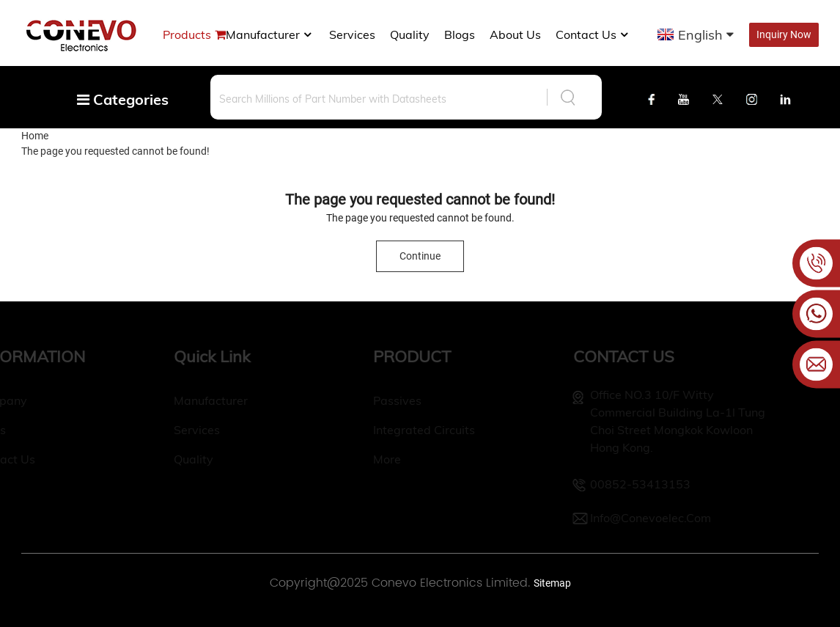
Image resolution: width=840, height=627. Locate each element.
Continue (420, 256)
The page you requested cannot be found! (115, 151)
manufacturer (270, 34)
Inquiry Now (784, 34)
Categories (123, 99)
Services (352, 34)
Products (187, 34)
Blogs (460, 34)
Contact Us (593, 34)
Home (35, 136)
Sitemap (552, 583)
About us (515, 34)
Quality (410, 34)
